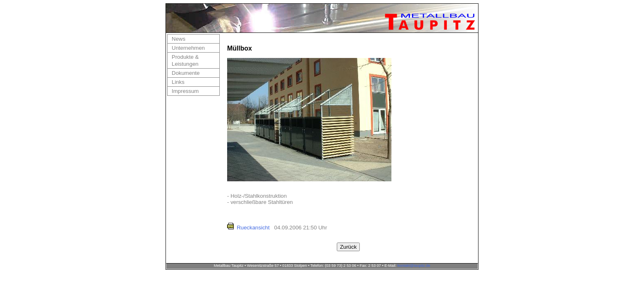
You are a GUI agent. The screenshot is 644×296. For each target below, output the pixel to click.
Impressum (185, 91)
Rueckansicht (253, 228)
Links (178, 82)
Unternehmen (188, 48)
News (178, 39)
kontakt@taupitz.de (414, 266)
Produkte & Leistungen (185, 60)
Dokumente (186, 73)
